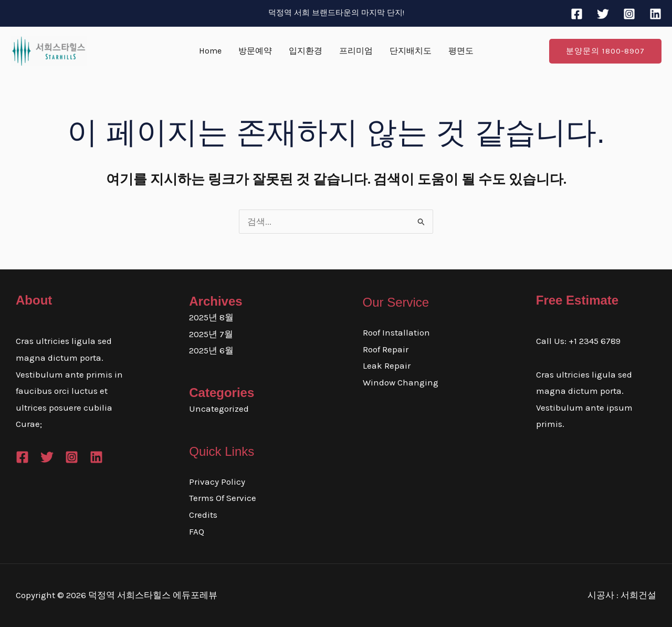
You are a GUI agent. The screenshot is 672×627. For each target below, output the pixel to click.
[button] (605, 51)
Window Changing (401, 382)
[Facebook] (577, 14)
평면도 (461, 51)
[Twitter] (603, 14)
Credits (203, 515)
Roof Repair (386, 349)
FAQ (197, 531)
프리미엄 (356, 51)
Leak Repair (387, 365)
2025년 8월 (211, 317)
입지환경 (306, 51)
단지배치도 (411, 51)
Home (210, 51)
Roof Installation (396, 332)
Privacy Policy (217, 482)
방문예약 (255, 51)
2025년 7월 (211, 334)
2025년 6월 (211, 350)
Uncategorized (219, 409)
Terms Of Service (223, 498)
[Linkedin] (655, 14)
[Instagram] (629, 14)
